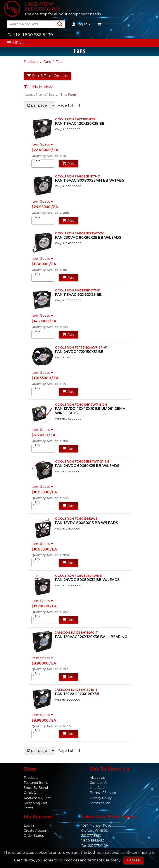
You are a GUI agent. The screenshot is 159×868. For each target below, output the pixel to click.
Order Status (34, 836)
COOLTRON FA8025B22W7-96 (80, 233)
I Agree (133, 860)
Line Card (97, 788)
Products (31, 62)
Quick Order (33, 793)
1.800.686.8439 (93, 841)
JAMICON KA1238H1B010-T (76, 633)
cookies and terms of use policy (93, 860)
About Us (97, 778)
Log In (81, 24)
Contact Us (99, 783)
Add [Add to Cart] (68, 163)
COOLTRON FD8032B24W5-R (79, 576)
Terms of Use (100, 803)
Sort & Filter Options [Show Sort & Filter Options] (47, 76)
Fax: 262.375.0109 (95, 846)
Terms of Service (103, 793)
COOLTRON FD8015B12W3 (76, 519)
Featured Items (36, 783)
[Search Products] (60, 24)
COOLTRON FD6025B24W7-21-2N (82, 461)
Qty (38, 160)
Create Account (36, 831)
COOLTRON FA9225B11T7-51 (78, 290)
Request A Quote (37, 798)
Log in (29, 826)
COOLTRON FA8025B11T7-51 (78, 176)
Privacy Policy (101, 798)
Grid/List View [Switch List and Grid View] (38, 87)
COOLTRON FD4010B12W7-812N (81, 405)
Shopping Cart (36, 803)
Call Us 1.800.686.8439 (30, 35)
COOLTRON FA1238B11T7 (75, 119)
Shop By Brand (36, 788)
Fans (47, 62)
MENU (16, 43)
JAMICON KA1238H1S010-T (76, 690)
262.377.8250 (91, 836)
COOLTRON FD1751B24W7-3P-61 (81, 347)
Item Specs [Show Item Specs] (43, 144)
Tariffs (28, 808)
